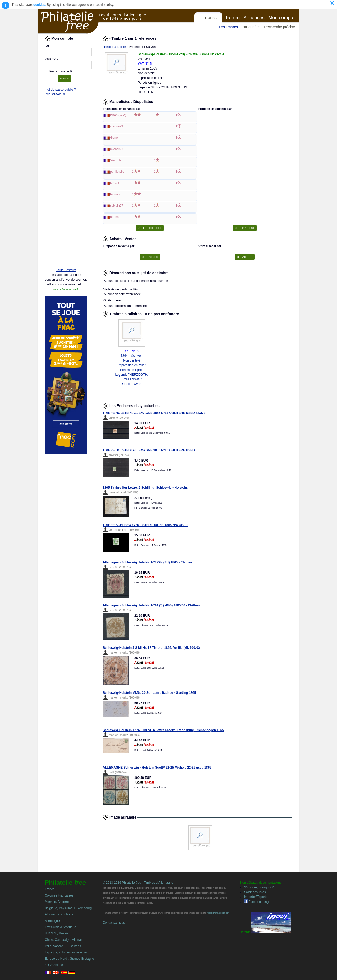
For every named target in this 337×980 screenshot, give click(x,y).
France (50, 889)
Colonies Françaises (59, 895)
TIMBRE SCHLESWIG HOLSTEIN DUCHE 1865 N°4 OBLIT (145, 525)
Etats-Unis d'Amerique (60, 927)
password (51, 58)
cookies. (40, 5)
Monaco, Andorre (57, 902)
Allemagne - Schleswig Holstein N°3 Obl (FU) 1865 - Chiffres (148, 562)
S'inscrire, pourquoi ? (259, 887)
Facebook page (257, 902)
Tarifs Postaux (66, 270)
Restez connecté (61, 71)
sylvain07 (117, 206)
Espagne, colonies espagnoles (66, 952)
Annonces (254, 18)
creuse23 (117, 126)
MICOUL (116, 183)
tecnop (115, 194)
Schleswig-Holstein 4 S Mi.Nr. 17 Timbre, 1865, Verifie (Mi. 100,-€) (151, 648)
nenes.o (116, 217)
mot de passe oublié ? (60, 90)
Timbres (208, 18)
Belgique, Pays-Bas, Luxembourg (68, 908)
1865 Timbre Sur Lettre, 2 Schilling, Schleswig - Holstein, (145, 488)
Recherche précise (279, 27)
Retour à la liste (115, 47)
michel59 (116, 149)
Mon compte (281, 18)
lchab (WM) (118, 115)
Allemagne (52, 921)
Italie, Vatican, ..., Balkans (63, 946)
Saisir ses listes (255, 892)
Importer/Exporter (256, 897)
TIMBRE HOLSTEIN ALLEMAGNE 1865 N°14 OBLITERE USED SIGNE (154, 413)
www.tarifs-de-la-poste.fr (66, 289)
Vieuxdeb (117, 160)
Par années (251, 27)
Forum (233, 18)
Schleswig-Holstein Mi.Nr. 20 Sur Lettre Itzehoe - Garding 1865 (149, 693)
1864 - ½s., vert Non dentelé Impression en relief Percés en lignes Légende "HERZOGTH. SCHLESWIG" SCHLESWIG (132, 370)
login (48, 46)
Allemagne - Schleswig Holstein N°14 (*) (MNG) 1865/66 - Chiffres (151, 605)
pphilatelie (117, 172)
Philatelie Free (69, 22)
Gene (114, 138)
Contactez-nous (114, 923)
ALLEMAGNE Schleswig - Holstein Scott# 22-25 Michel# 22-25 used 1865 (157, 768)
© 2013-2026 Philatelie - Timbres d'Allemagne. (138, 883)
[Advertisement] (66, 184)
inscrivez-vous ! (56, 94)
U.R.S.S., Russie (57, 933)
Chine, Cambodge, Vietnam (64, 940)
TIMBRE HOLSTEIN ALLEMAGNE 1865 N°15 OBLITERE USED (149, 450)
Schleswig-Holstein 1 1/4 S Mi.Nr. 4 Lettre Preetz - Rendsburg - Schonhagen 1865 (163, 730)
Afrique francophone (59, 914)
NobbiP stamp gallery (218, 913)
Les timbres (228, 27)
